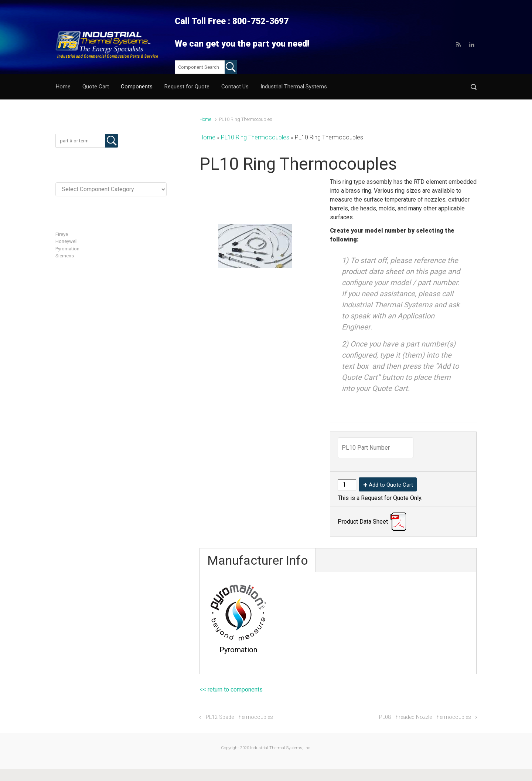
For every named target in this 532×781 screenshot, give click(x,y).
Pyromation (67, 249)
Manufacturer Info (258, 560)
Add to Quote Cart (391, 485)
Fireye (62, 234)
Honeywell (66, 241)
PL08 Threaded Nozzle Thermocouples (425, 717)
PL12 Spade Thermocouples (239, 717)
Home (205, 119)
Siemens (65, 256)
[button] (474, 87)
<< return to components (231, 689)
